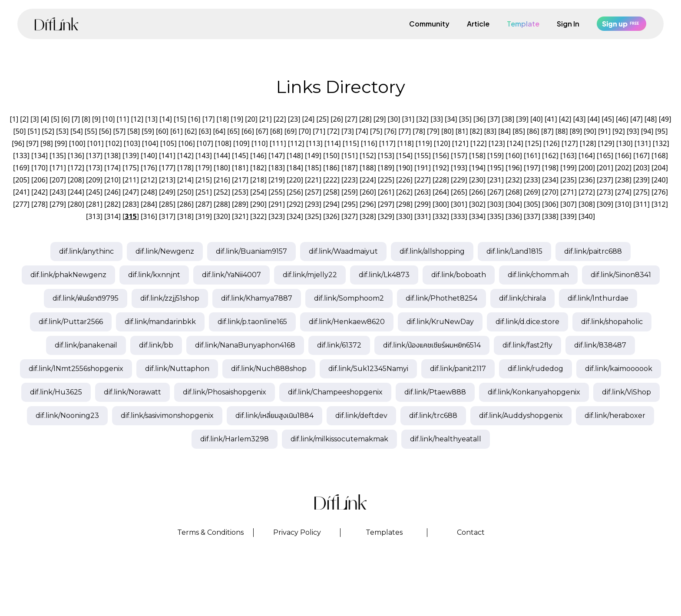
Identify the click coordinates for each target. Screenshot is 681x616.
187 (349, 168)
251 (203, 192)
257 (313, 192)
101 (95, 143)
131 (643, 143)
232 (514, 180)
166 (623, 156)
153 (386, 156)
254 (258, 192)
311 (641, 204)
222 (331, 180)
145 (240, 156)
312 (660, 204)
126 (551, 143)
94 (647, 131)
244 (76, 192)
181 (240, 168)
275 (641, 192)
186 (331, 168)
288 (222, 204)
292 (295, 204)
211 (131, 180)
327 (349, 216)
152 (368, 156)
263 (422, 192)
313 (94, 216)
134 (39, 156)
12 (137, 119)
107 (205, 143)
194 (477, 168)
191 (422, 168)
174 (112, 168)
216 (222, 180)
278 (39, 204)
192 (441, 168)
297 (386, 204)
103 (132, 143)
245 (94, 192)
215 (203, 180)
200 (587, 168)
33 (436, 119)
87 (547, 131)
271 (568, 192)
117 (387, 143)
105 (168, 143)
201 (605, 168)
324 (295, 216)
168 (660, 156)
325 (313, 216)
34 (451, 119)
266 (477, 192)
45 (608, 119)
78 (419, 131)
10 (109, 119)
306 (550, 204)
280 (76, 204)
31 (408, 119)
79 (433, 131)
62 (191, 131)
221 (313, 180)
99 (61, 143)
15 (180, 119)
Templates (384, 532)
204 (660, 168)
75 (376, 131)
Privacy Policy (297, 532)
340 (587, 216)
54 (76, 131)
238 (623, 180)
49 (665, 119)
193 (459, 168)
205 (21, 180)
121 (460, 143)
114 (332, 143)
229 (459, 180)
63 (205, 131)
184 (295, 168)
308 (587, 204)
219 (276, 180)
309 (605, 204)
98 (46, 143)
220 (295, 180)
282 (112, 204)
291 (276, 204)
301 (459, 204)
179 (203, 168)
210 (112, 180)
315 (131, 216)
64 (219, 131)
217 (240, 180)
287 (203, 204)
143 (203, 156)
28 (365, 119)
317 (167, 216)
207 (58, 180)
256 (295, 192)
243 (58, 192)
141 (167, 156)
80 (447, 131)
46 (622, 119)
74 (362, 131)
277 (21, 204)
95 (661, 131)
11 (123, 119)
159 (495, 156)
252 (222, 192)
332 (441, 216)
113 (314, 143)
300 (441, 204)
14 (165, 119)
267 (495, 192)
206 (39, 180)
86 (533, 131)
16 (194, 119)
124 (515, 143)
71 (319, 131)
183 (276, 168)
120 (442, 143)
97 (32, 143)
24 (308, 119)
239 (641, 180)
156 (441, 156)
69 (291, 131)
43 (579, 119)
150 (331, 156)
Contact (471, 532)
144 (222, 156)
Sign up (621, 24)
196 (514, 168)
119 (424, 143)
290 (258, 204)
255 (276, 192)
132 (661, 143)
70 (305, 131)
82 (476, 131)
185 (313, 168)
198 (550, 168)
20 (251, 119)
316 (149, 216)
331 (422, 216)
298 (404, 204)
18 (223, 119)
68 (276, 131)
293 (313, 204)
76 (390, 131)
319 (203, 216)
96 (18, 143)
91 (604, 131)
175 (131, 168)
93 (633, 131)
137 (94, 156)
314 (112, 216)
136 (76, 156)
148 (295, 156)
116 (369, 143)
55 (91, 131)
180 (222, 168)
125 (533, 143)
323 (276, 216)
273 (605, 192)
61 (176, 131)
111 (278, 143)
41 (551, 119)
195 (495, 168)
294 (331, 204)
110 (260, 143)
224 (368, 180)
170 (39, 168)
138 (112, 156)
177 (167, 168)
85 (519, 131)
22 (280, 119)
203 (641, 168)
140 (149, 156)
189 (386, 168)
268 (514, 192)
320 (222, 216)
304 (514, 204)
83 (490, 131)
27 (351, 119)
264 (441, 192)
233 (532, 180)
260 (368, 192)
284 (149, 204)
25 (323, 119)
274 (623, 192)
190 (404, 168)
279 (58, 204)
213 (167, 180)
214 (185, 180)
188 (368, 168)
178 (185, 168)
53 (62, 131)
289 (240, 204)
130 (624, 143)
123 (497, 143)
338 (550, 216)
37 (494, 119)
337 (532, 216)
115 (351, 143)
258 (331, 192)
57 (119, 131)
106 (187, 143)
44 (594, 119)
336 (514, 216)
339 (568, 216)
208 (76, 180)
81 (462, 131)
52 (48, 131)
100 (77, 143)
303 (495, 204)
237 (605, 180)
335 (495, 216)
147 (276, 156)
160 (514, 156)
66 (248, 131)
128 (588, 143)
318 (185, 216)
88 (562, 131)
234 (550, 180)
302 (477, 204)
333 (459, 216)
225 (386, 180)
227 (422, 180)
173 (94, 168)
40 (536, 119)
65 (234, 131)
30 (394, 119)
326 (331, 216)
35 (465, 119)
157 (459, 156)
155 (422, 156)
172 (76, 168)
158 (477, 156)
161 (532, 156)
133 (21, 156)
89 (576, 131)
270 (550, 192)
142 (185, 156)
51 (34, 131)
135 (58, 156)
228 (441, 180)
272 (587, 192)
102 (114, 143)
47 (636, 119)
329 (386, 216)
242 (39, 192)
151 (349, 156)
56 (105, 131)
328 (368, 216)
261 (386, 192)
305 (532, 204)
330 (404, 216)
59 (148, 131)
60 (162, 131)
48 (651, 119)
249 (167, 192)
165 (605, 156)
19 (237, 119)
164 (587, 156)
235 (568, 180)
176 (149, 168)
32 (423, 119)
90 (590, 131)
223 (349, 180)
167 (641, 156)
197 (532, 168)
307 (568, 204)
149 (313, 156)
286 (185, 204)
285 (167, 204)
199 (568, 168)
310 (623, 204)
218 (258, 180)
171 (58, 168)
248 (149, 192)
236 (587, 180)
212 (149, 180)
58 (134, 131)
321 (240, 216)
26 (337, 119)
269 (532, 192)
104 (150, 143)
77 (405, 131)
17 (208, 119)
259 (349, 192)
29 (380, 119)
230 (477, 180)
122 (478, 143)
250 (185, 192)
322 (258, 216)
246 (112, 192)
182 (258, 168)
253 (240, 192)
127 (570, 143)
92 (618, 131)
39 (522, 119)
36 (479, 119)
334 (477, 216)
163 (568, 156)
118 (405, 143)
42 (565, 119)
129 (606, 143)
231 (495, 180)
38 (508, 119)
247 (131, 192)
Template (523, 24)
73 (347, 131)
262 (404, 192)
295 (349, 204)
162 (550, 156)
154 (404, 156)
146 (258, 156)
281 (94, 204)
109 (241, 143)
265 (459, 192)
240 (660, 180)
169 (21, 168)
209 (94, 180)
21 (265, 119)
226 (404, 180)
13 (152, 119)
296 (368, 204)
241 (21, 192)
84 (505, 131)
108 (223, 143)
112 (296, 143)
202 (623, 168)
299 (422, 204)
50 (20, 131)
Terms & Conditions (210, 532)
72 (333, 131)
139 (131, 156)
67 (262, 131)
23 (294, 119)
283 (131, 204)
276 (660, 192)
